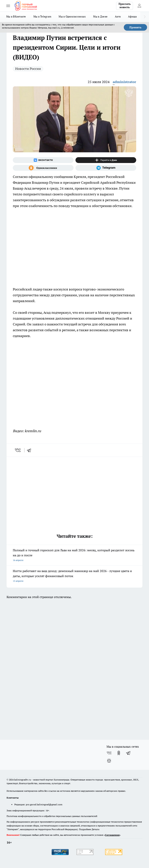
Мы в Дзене (100, 16)
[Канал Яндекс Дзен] (106, 160)
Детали (95, 829)
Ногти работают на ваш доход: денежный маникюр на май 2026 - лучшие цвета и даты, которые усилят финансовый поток (74, 576)
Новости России (28, 69)
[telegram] (30, 450)
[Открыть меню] (8, 6)
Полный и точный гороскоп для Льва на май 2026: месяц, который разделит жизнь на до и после (74, 555)
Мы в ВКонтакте (16, 16)
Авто (118, 16)
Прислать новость (125, 6)
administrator (124, 82)
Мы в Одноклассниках (72, 16)
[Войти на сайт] (139, 6)
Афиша (132, 16)
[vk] (18, 450)
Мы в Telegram (42, 16)
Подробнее (85, 829)
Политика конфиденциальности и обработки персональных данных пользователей (52, 816)
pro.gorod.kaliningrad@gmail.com (44, 804)
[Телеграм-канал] (106, 168)
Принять (135, 27)
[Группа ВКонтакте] (43, 160)
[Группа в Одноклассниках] (43, 168)
